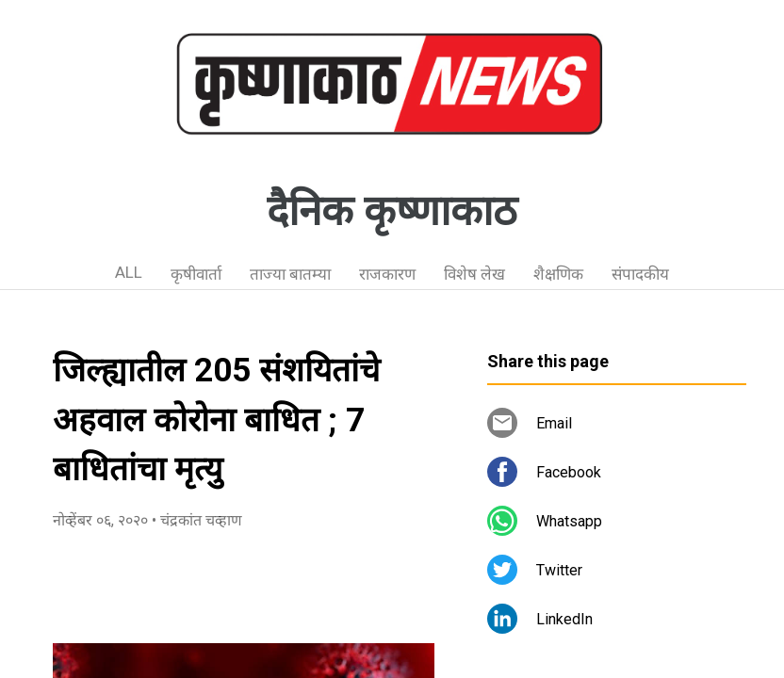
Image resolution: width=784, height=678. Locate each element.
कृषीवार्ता (196, 274)
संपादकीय (640, 274)
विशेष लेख (474, 274)
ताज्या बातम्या (290, 274)
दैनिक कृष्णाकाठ (392, 211)
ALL (129, 272)
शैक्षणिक (558, 274)
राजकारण (387, 274)
